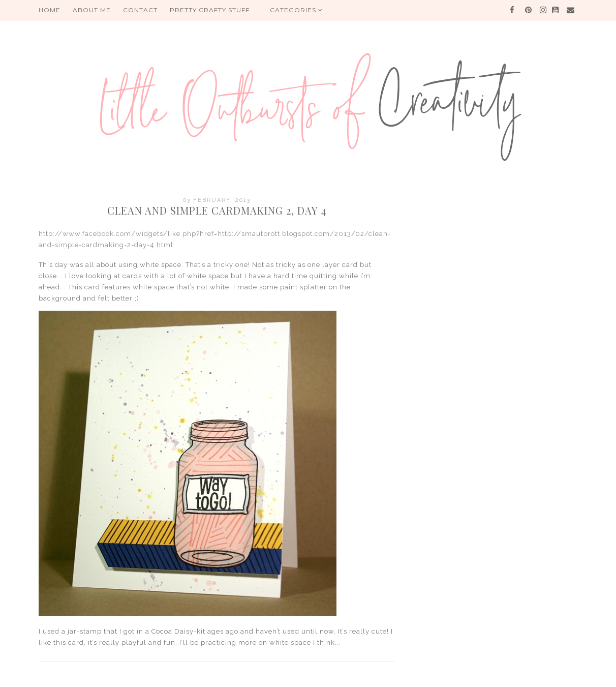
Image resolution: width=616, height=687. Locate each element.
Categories (296, 10)
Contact (140, 10)
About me (92, 10)
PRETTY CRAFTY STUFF (210, 10)
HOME (50, 10)
